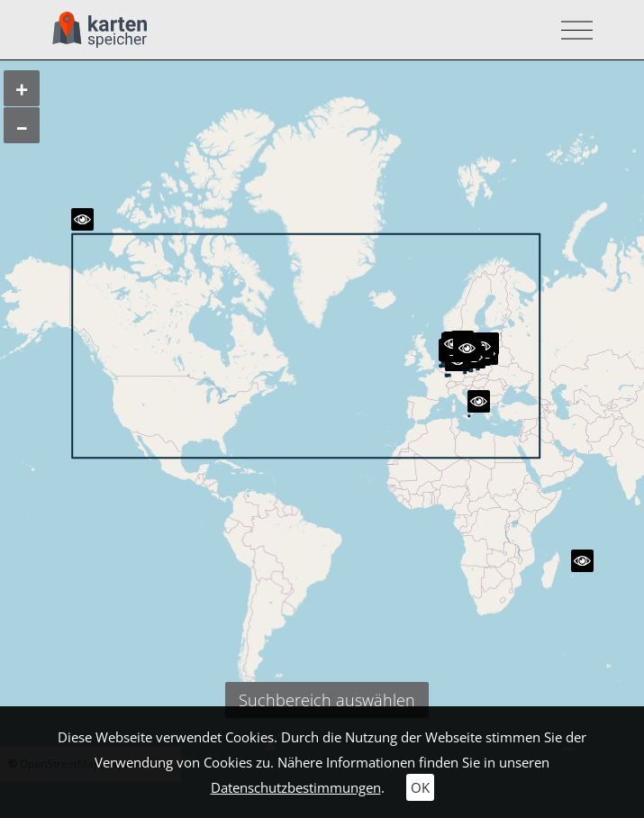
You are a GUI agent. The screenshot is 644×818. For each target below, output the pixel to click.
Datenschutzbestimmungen (296, 787)
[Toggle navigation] (571, 30)
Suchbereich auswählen (327, 700)
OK (420, 787)
